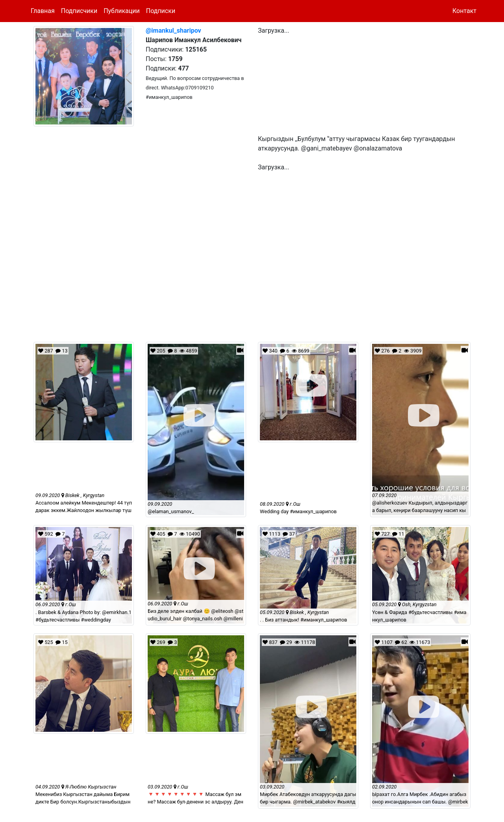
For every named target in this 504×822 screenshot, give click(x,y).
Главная (43, 11)
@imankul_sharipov (173, 31)
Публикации (122, 11)
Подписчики (79, 11)
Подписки (161, 11)
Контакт (464, 11)
